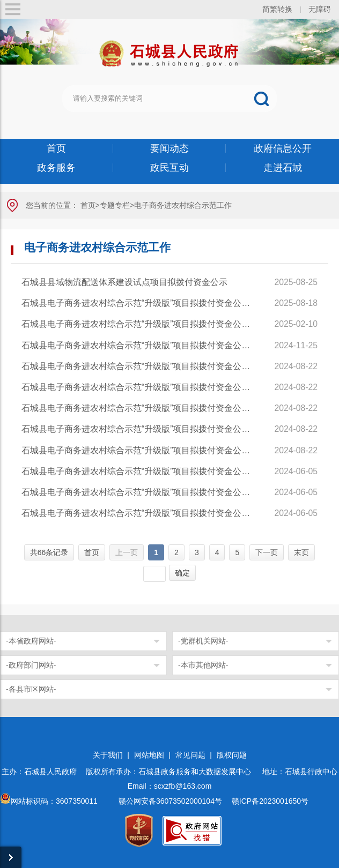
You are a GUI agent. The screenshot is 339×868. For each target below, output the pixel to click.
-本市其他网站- (203, 665)
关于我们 (108, 755)
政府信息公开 (283, 148)
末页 (301, 552)
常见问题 (190, 755)
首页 (56, 148)
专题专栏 (115, 205)
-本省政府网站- (31, 641)
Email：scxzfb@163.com (170, 786)
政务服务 (56, 168)
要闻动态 (169, 148)
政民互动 (169, 168)
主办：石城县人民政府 (43, 772)
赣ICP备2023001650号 (271, 801)
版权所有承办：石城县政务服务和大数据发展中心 (172, 772)
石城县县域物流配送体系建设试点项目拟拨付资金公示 (127, 282)
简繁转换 (277, 9)
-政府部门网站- (31, 665)
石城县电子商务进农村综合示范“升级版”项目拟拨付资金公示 (138, 303)
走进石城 (283, 168)
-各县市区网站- (31, 689)
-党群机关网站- (203, 641)
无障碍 (320, 9)
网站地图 (149, 755)
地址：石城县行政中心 (300, 772)
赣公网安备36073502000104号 (170, 801)
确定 (182, 573)
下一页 (267, 552)
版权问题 (232, 755)
